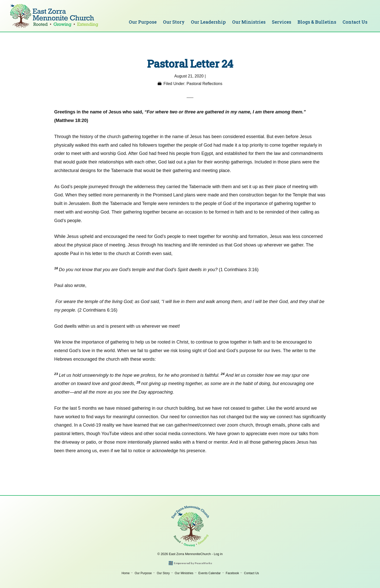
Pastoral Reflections (204, 84)
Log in (218, 554)
